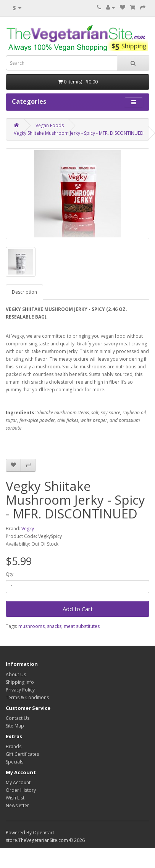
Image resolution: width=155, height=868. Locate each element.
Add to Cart (78, 609)
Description (24, 292)
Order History (21, 790)
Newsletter (17, 805)
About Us (16, 674)
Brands (14, 746)
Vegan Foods (50, 125)
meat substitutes (82, 626)
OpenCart (44, 833)
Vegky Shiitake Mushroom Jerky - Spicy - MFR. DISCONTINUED (79, 133)
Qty (10, 574)
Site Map (15, 726)
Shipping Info (20, 682)
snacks (54, 626)
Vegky (28, 529)
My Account (18, 782)
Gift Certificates (22, 754)
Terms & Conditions (27, 697)
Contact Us (18, 718)
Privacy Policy (20, 690)
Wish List (15, 798)
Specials (15, 762)
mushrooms (31, 626)
